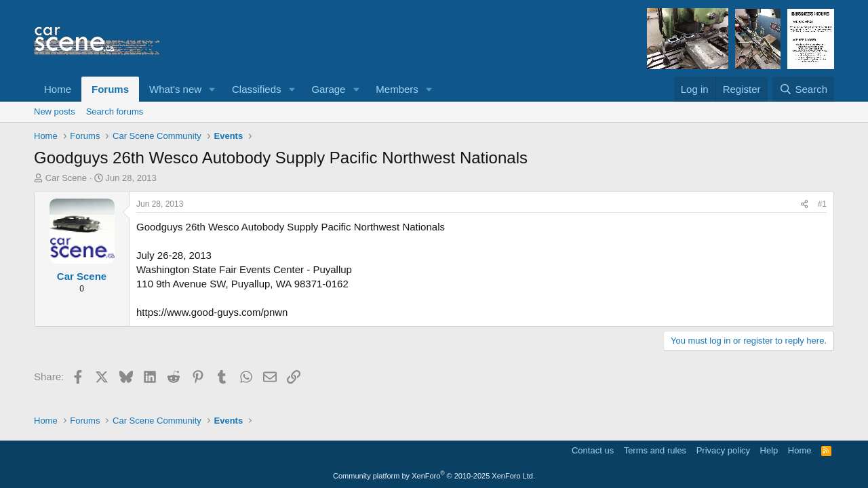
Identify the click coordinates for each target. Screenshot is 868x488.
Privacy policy (723, 450)
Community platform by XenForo (434, 476)
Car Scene (66, 178)
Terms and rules (655, 450)
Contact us (593, 450)
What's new (175, 89)
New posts (55, 111)
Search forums (115, 111)
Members (397, 89)
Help (769, 450)
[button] (212, 89)
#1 (822, 204)
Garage (328, 89)
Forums (110, 89)
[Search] (803, 89)
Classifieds (257, 89)
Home (58, 89)
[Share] (804, 204)
